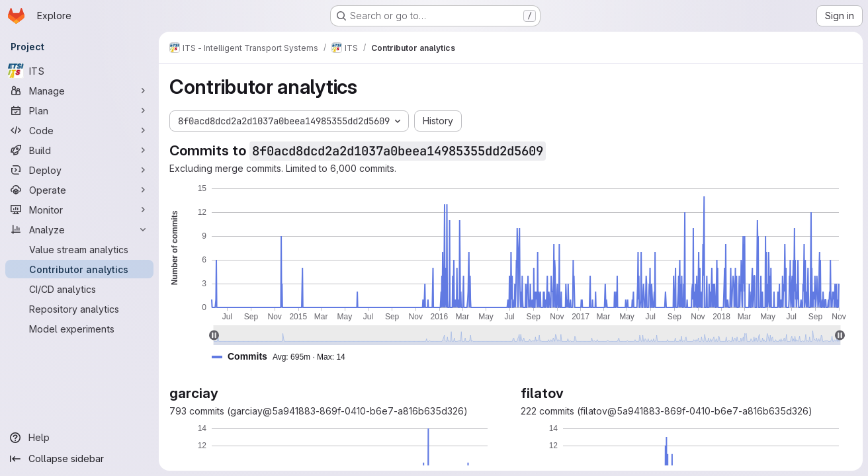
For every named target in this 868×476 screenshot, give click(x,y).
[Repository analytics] (79, 309)
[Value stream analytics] (79, 249)
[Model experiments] (79, 329)
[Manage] (79, 91)
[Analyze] (79, 229)
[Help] (79, 438)
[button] (284, 357)
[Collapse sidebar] (79, 459)
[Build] (79, 150)
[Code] (79, 130)
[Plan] (79, 110)
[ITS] (79, 71)
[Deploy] (79, 170)
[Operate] (79, 190)
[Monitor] (79, 210)
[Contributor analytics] (79, 269)
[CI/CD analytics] (79, 289)
